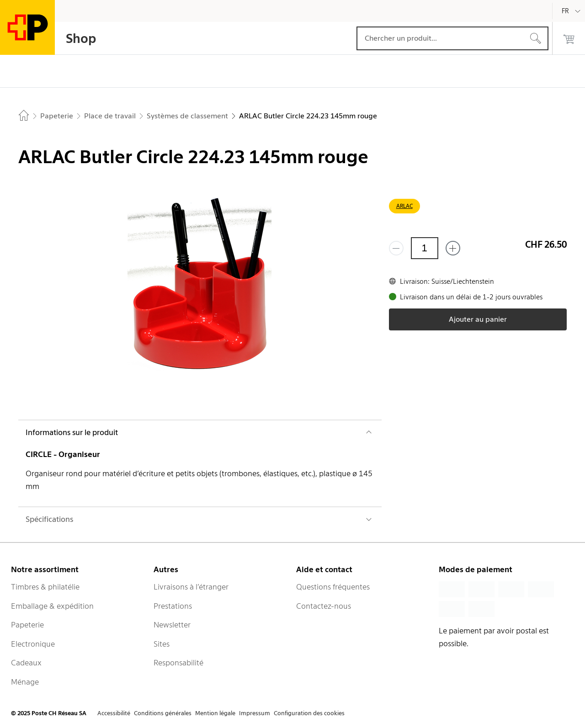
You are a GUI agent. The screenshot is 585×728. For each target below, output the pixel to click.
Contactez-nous (324, 606)
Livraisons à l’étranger (191, 587)
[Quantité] (425, 248)
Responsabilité (178, 663)
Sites (162, 644)
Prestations (173, 606)
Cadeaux (26, 663)
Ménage (25, 682)
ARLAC (404, 206)
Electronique (33, 644)
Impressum (255, 713)
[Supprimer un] (396, 248)
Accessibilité (114, 713)
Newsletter (172, 625)
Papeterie (27, 625)
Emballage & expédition (52, 606)
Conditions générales (163, 713)
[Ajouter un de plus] (453, 248)
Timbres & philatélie (45, 587)
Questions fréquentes (333, 587)
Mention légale (215, 713)
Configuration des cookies (309, 713)
